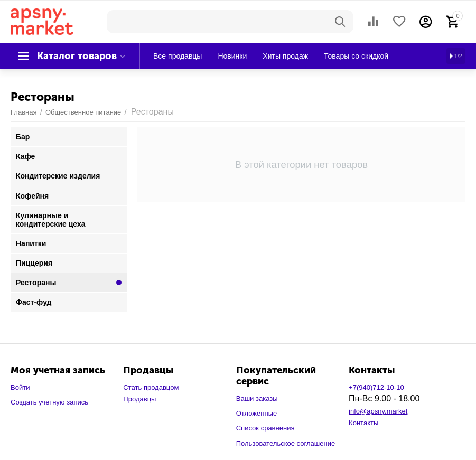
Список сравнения (265, 428)
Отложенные (257, 413)
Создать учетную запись (49, 402)
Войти (20, 387)
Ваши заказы (257, 398)
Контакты (363, 423)
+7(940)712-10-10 (376, 387)
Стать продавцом (151, 387)
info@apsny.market (378, 411)
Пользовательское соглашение (286, 443)
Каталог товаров (77, 56)
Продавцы (139, 399)
